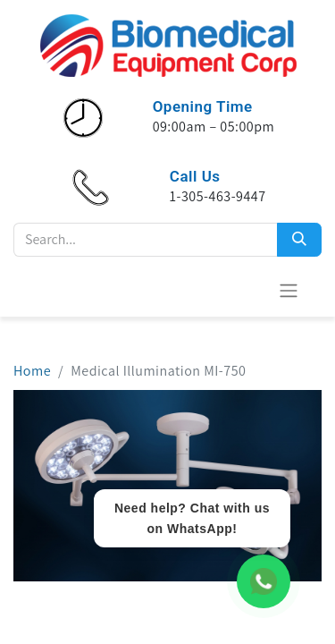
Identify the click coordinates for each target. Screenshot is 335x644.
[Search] (299, 240)
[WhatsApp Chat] (264, 581)
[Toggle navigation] (289, 290)
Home (32, 371)
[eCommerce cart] (245, 290)
